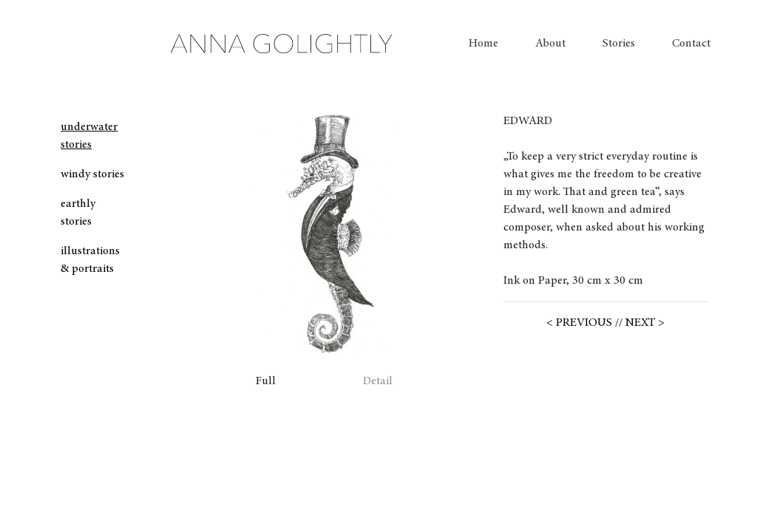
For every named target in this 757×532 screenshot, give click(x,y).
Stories (619, 44)
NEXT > (645, 323)
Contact (691, 44)
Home (483, 44)
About (550, 44)
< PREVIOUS (579, 323)
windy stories (92, 174)
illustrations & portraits (90, 260)
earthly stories (78, 213)
